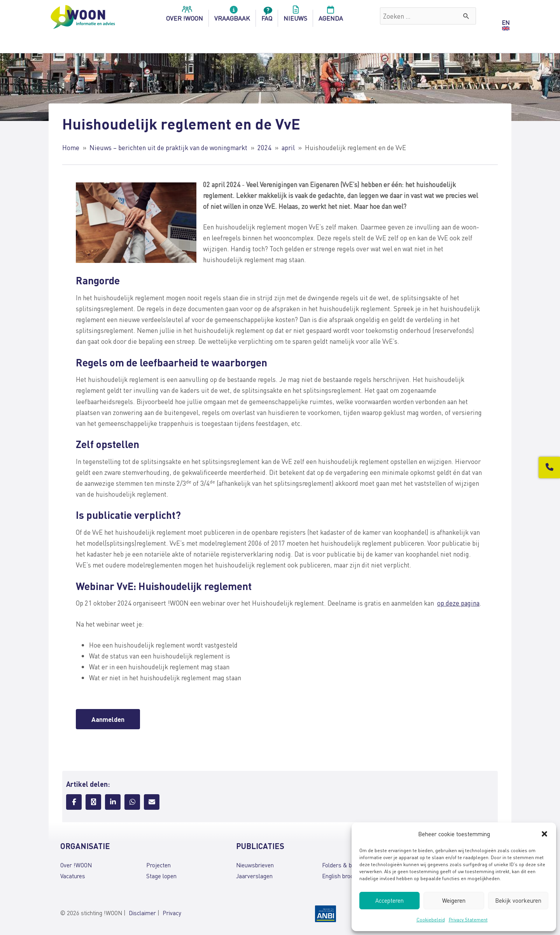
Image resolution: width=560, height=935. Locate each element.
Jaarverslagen (254, 876)
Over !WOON (76, 865)
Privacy (172, 913)
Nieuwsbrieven (255, 865)
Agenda (331, 16)
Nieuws (295, 16)
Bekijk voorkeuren (518, 900)
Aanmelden (108, 719)
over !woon (185, 16)
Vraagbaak (232, 16)
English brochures (345, 876)
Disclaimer (142, 913)
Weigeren (454, 900)
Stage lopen (161, 876)
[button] (544, 834)
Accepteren (389, 900)
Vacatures (73, 876)
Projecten (158, 865)
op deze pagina (458, 603)
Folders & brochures (348, 865)
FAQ (267, 16)
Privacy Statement (468, 920)
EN (506, 23)
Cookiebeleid (431, 920)
